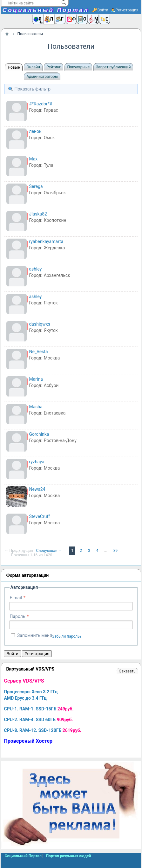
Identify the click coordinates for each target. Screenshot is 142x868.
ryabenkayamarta (46, 241)
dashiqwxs (40, 324)
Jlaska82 (38, 214)
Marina (36, 379)
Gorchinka (39, 434)
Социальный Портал (45, 10)
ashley (35, 269)
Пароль (17, 616)
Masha (36, 407)
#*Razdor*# (41, 104)
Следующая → (50, 551)
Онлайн (33, 67)
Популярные (78, 67)
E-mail (16, 598)
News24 (37, 489)
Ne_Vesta (38, 352)
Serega (36, 186)
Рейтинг (54, 67)
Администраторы (42, 77)
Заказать (127, 671)
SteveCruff (39, 516)
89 (116, 551)
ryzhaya (37, 462)
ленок (35, 131)
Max (33, 159)
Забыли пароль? (67, 636)
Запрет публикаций (113, 67)
